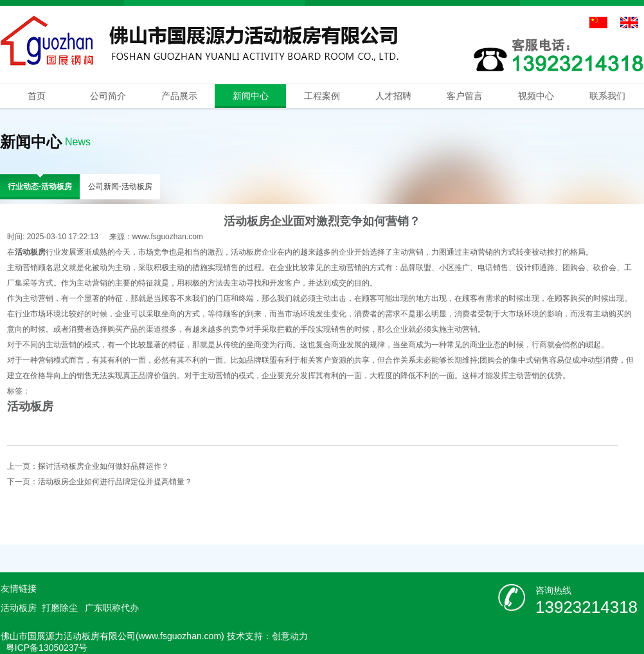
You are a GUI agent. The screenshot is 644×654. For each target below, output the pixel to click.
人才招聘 (393, 96)
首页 (37, 96)
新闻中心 (251, 96)
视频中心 (536, 96)
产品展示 (179, 96)
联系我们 (607, 96)
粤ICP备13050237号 (47, 648)
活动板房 (30, 406)
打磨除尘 (60, 608)
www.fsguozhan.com (168, 237)
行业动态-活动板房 (40, 186)
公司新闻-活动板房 (120, 186)
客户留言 (465, 96)
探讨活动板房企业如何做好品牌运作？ (103, 466)
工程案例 (322, 96)
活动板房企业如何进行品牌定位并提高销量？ (115, 482)
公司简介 (108, 96)
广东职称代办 (112, 608)
